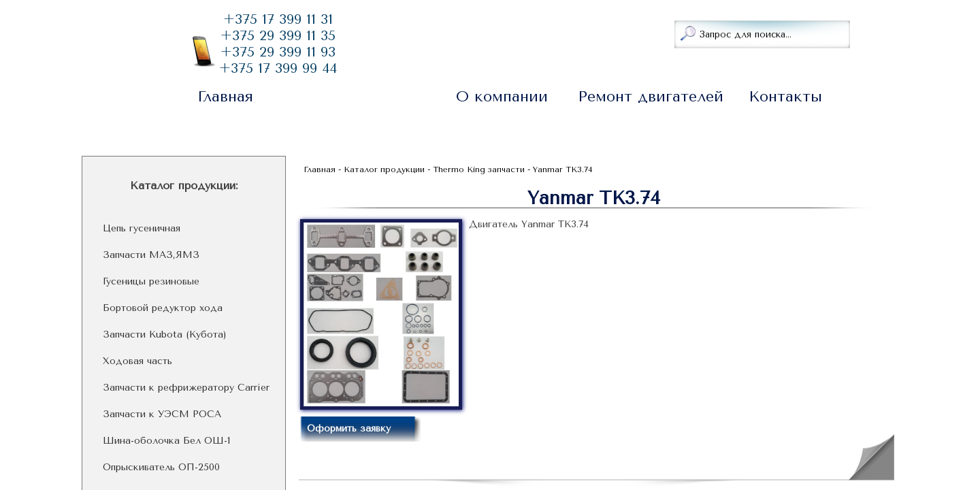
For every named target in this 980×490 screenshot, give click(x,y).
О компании (502, 97)
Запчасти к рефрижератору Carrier (186, 388)
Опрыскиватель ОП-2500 (161, 468)
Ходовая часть (137, 361)
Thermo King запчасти (479, 169)
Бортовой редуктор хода (163, 308)
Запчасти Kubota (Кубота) (165, 335)
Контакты (785, 97)
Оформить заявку (349, 428)
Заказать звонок (426, 33)
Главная (225, 97)
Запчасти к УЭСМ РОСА (162, 414)
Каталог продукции (353, 97)
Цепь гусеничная (142, 229)
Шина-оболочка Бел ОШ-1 (166, 441)
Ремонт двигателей (651, 97)
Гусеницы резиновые (151, 282)
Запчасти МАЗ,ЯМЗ (151, 255)
